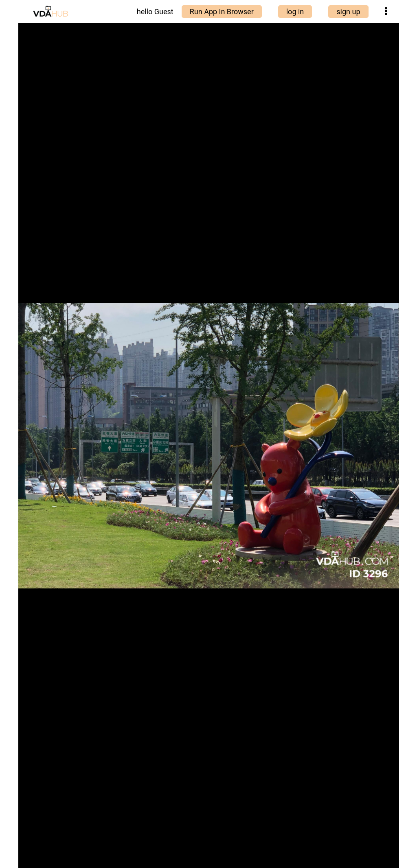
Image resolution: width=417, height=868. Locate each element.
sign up (348, 12)
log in (295, 12)
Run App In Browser (222, 12)
